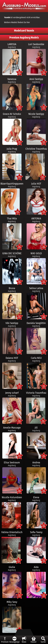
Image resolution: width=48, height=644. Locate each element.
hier (28, 22)
